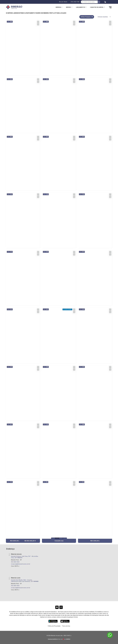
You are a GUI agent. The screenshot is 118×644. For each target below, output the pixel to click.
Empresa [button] (59, 7)
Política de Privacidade (54, 626)
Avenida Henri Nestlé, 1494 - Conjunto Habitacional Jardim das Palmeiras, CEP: (25, 581)
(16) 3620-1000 (15, 562)
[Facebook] (57, 607)
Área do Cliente (63, 2)
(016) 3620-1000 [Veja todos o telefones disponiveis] (75, 2)
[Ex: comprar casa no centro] (89, 2)
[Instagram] (61, 607)
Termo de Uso (66, 626)
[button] (105, 2)
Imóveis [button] (69, 7)
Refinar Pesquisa (87, 17)
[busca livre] (99, 2)
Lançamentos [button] (81, 7)
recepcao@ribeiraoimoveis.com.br (21, 564)
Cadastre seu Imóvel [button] (97, 7)
